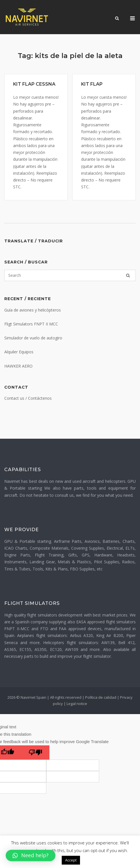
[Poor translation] (35, 752)
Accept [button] (71, 860)
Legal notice (77, 704)
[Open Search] (117, 19)
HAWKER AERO (18, 366)
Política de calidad (101, 697)
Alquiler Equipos (19, 352)
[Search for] (70, 275)
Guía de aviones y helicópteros (33, 310)
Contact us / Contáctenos (28, 398)
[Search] (128, 275)
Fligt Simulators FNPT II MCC (31, 324)
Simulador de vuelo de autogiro (33, 338)
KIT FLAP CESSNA (34, 84)
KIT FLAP (92, 84)
